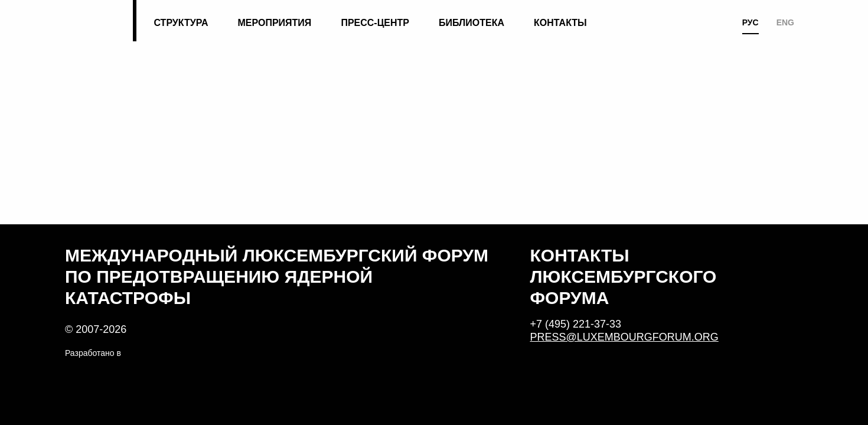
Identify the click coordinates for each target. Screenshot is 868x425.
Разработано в (93, 353)
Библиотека (471, 23)
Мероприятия (275, 23)
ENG (785, 22)
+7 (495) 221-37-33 (576, 324)
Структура (181, 23)
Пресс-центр (375, 23)
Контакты (560, 23)
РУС (750, 22)
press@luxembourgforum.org (624, 337)
